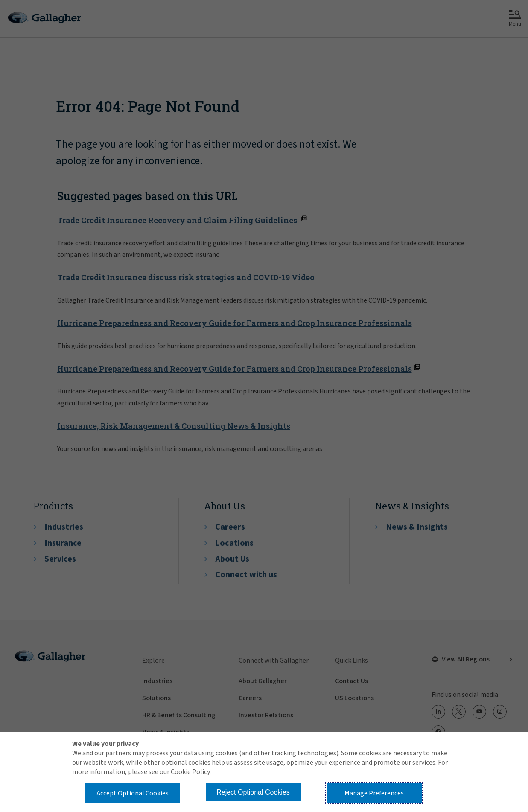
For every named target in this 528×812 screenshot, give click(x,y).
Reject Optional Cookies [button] (253, 792)
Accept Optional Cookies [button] (133, 793)
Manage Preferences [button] (374, 793)
